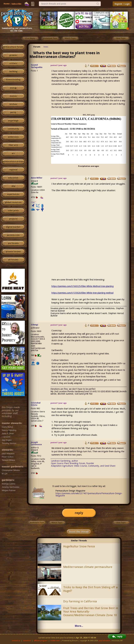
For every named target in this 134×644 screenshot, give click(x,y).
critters (13, 63)
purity (13, 112)
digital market (13, 227)
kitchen (13, 104)
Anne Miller (37, 178)
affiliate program (41, 641)
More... (79, 626)
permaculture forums (13, 47)
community (13, 129)
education (13, 178)
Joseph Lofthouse (36, 443)
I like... (34, 203)
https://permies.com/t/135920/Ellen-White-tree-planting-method (82, 293)
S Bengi (35, 325)
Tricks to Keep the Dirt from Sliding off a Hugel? (90, 589)
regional (13, 170)
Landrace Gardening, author (64, 461)
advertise (27, 641)
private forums (13, 252)
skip (13, 186)
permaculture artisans (13, 162)
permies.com (13, 235)
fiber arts (13, 145)
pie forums (13, 243)
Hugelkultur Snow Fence (79, 546)
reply (79, 513)
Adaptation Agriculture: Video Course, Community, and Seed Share (83, 466)
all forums (13, 260)
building (13, 72)
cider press (13, 211)
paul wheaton (104, 641)
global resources (13, 202)
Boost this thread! (79, 532)
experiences (13, 194)
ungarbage (13, 121)
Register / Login (122, 4)
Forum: (37, 47)
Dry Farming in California (80, 601)
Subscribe (16, 4)
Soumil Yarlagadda (37, 66)
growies (13, 55)
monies (13, 96)
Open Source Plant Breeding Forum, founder (72, 463)
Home (7, 4)
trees (46, 47)
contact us (16, 641)
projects (13, 219)
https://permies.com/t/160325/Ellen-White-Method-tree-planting (83, 286)
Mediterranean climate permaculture (88, 567)
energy (13, 88)
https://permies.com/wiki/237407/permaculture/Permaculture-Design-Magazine (89, 494)
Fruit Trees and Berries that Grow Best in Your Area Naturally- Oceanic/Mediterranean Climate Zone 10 (91, 612)
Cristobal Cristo (36, 404)
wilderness (13, 137)
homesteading (13, 80)
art (13, 153)
